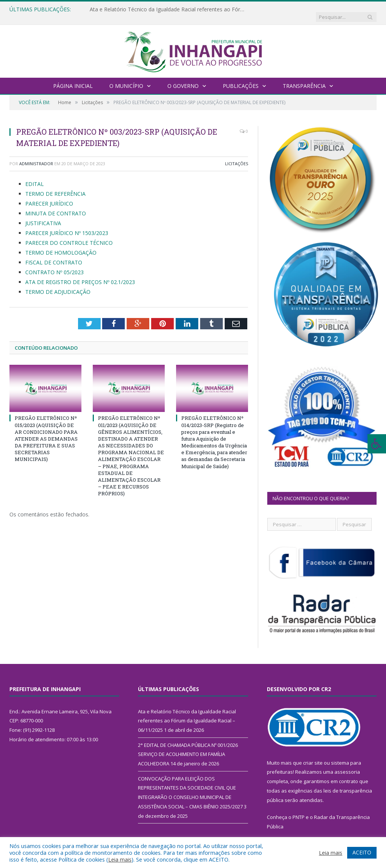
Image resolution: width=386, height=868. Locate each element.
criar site (313, 755)
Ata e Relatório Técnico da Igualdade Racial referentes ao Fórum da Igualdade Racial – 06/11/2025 (167, 9)
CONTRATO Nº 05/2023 (54, 264)
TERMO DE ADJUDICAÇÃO (58, 284)
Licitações (237, 156)
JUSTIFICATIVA (43, 216)
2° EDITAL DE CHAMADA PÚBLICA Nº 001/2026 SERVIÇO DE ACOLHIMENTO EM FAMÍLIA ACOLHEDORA (188, 747)
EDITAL (34, 176)
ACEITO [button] (362, 852)
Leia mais (120, 859)
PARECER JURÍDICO (49, 196)
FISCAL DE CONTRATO (54, 254)
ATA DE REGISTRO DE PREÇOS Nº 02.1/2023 (80, 274)
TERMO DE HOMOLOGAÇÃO (61, 245)
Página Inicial (73, 78)
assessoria (347, 764)
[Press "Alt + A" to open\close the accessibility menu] (377, 444)
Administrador (36, 156)
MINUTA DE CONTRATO (56, 206)
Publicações (241, 78)
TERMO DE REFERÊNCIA (55, 186)
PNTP (299, 810)
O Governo (183, 78)
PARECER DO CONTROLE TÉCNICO (69, 235)
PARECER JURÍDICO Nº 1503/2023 (67, 225)
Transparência (304, 78)
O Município (126, 78)
